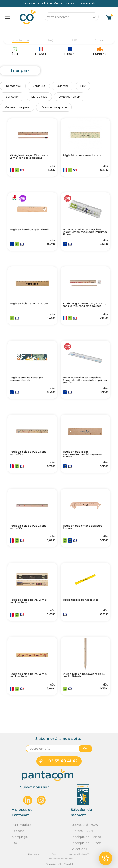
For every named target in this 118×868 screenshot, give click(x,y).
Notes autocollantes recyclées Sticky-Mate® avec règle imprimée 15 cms (85, 232)
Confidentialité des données (60, 859)
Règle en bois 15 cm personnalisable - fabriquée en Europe (83, 454)
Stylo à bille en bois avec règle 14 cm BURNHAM (84, 675)
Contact (100, 40)
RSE (74, 40)
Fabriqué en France (86, 837)
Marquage (20, 837)
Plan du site (34, 854)
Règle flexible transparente (81, 600)
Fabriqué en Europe (86, 843)
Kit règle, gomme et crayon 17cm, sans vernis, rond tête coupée (84, 305)
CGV (54, 854)
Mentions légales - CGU (80, 854)
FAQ (50, 40)
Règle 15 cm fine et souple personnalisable (26, 379)
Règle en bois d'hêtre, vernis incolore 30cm (28, 675)
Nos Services (21, 40)
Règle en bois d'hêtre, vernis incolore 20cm (28, 601)
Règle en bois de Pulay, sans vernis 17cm (28, 453)
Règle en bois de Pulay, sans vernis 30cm (28, 527)
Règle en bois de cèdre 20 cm (29, 304)
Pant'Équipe (21, 825)
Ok (85, 748)
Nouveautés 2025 (84, 825)
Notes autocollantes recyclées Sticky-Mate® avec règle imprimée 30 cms (85, 380)
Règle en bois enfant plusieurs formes (83, 527)
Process (18, 831)
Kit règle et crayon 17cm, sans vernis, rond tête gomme (29, 157)
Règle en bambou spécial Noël (29, 230)
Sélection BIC (81, 849)
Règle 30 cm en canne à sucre (82, 155)
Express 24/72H (83, 831)
